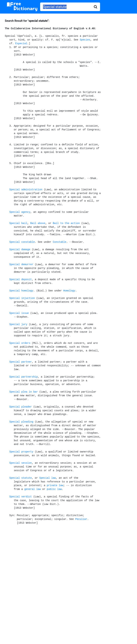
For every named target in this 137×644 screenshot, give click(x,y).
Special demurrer (21, 264)
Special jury (18, 324)
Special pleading (21, 422)
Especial (21, 44)
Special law (47, 478)
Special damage (20, 250)
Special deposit (21, 279)
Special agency (20, 212)
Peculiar (81, 519)
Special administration (26, 190)
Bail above (38, 223)
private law (55, 485)
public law (54, 489)
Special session (21, 463)
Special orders (20, 343)
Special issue (19, 313)
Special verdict (21, 497)
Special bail (18, 223)
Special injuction (22, 298)
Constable (60, 242)
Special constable (22, 242)
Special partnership (24, 377)
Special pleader (21, 407)
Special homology (21, 291)
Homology (69, 291)
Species (85, 40)
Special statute (21, 478)
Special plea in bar (24, 392)
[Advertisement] (69, 557)
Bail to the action (66, 223)
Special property (21, 452)
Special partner (21, 362)
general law (32, 489)
